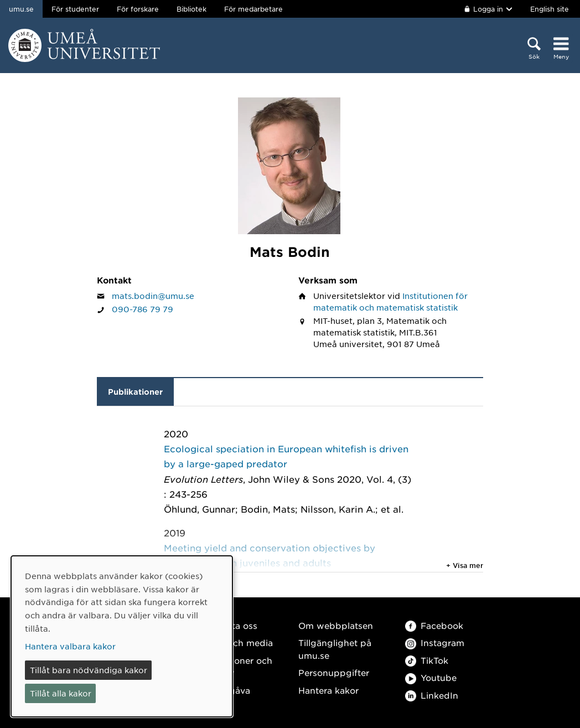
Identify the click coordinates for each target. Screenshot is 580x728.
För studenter (75, 9)
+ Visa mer (465, 565)
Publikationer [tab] (135, 392)
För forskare (138, 9)
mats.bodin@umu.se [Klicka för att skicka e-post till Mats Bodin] (153, 296)
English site (550, 9)
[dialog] (122, 636)
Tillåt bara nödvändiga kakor (89, 670)
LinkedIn (432, 695)
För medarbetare (253, 9)
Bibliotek (191, 9)
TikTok (427, 660)
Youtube (431, 677)
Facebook (434, 625)
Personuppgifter (334, 672)
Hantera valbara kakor (70, 646)
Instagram (435, 642)
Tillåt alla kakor (61, 693)
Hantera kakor (328, 690)
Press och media (237, 642)
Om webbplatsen (336, 625)
